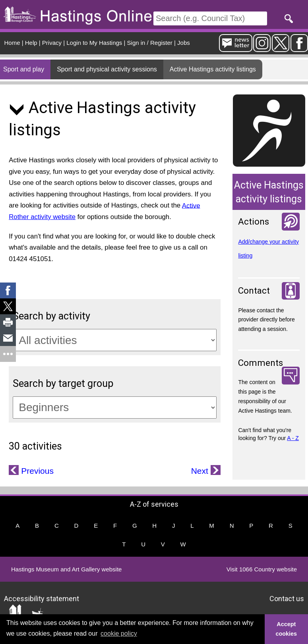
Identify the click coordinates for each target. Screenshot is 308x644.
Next (201, 471)
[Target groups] (115, 408)
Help (31, 43)
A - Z (293, 438)
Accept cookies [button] (287, 629)
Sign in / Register (150, 43)
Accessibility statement (42, 598)
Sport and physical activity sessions (107, 69)
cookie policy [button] (119, 633)
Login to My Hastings (94, 43)
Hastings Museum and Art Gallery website (66, 569)
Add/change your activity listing (268, 249)
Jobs (184, 43)
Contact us (287, 598)
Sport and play (24, 69)
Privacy (52, 43)
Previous (36, 471)
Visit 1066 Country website (262, 569)
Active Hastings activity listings (213, 69)
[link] (8, 290)
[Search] (210, 18)
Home (12, 43)
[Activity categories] (115, 340)
